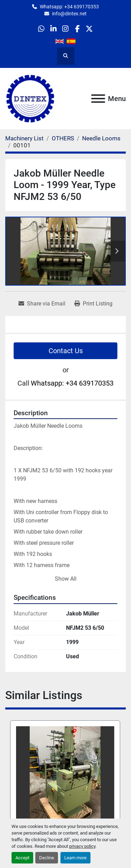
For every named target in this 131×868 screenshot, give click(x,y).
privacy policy (82, 846)
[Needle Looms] (101, 138)
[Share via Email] (42, 304)
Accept (22, 858)
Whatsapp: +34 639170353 (69, 7)
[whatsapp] (41, 29)
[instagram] (65, 29)
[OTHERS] (63, 138)
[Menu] (98, 99)
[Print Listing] (93, 304)
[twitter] (89, 29)
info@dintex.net (69, 14)
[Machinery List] (24, 138)
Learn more (75, 858)
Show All (66, 579)
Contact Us (66, 351)
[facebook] (77, 29)
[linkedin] (53, 29)
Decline (47, 858)
